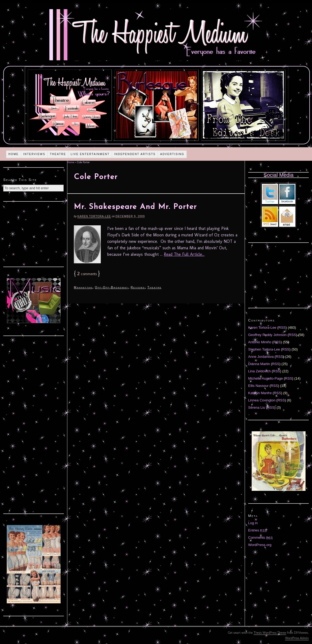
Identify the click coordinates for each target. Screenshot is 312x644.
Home (13, 154)
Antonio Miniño (260, 342)
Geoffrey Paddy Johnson (267, 335)
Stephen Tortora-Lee (264, 349)
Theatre (58, 154)
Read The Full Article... (184, 254)
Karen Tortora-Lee (94, 216)
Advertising (172, 154)
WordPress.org (260, 545)
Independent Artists (135, 154)
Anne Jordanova (261, 357)
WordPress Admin (297, 638)
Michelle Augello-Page (266, 378)
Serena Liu (257, 407)
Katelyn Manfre (260, 393)
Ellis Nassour (258, 386)
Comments (261, 538)
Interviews (34, 154)
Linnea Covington (262, 400)
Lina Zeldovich (259, 371)
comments (87, 274)
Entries (258, 530)
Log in (253, 523)
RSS (282, 328)
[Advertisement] (34, 233)
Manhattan (83, 287)
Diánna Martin (259, 364)
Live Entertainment (90, 154)
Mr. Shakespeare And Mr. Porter (135, 207)
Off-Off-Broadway (112, 287)
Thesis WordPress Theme (270, 633)
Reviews (138, 287)
